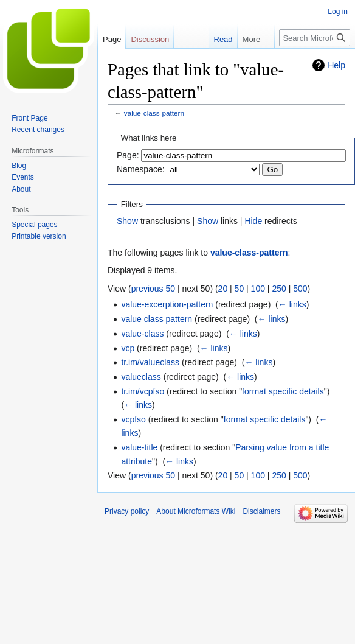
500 (300, 289)
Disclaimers (261, 511)
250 (279, 289)
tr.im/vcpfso (143, 391)
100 (258, 289)
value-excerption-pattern (167, 304)
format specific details (283, 391)
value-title (139, 447)
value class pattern (157, 319)
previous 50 (153, 289)
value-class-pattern (154, 113)
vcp (128, 348)
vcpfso (133, 419)
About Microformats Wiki (196, 511)
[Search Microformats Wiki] (315, 38)
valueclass (141, 377)
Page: (128, 155)
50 (240, 289)
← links (292, 304)
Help (336, 65)
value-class (142, 334)
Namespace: (141, 169)
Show (127, 221)
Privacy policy (127, 511)
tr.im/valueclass (150, 362)
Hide (253, 221)
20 (223, 289)
